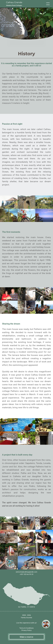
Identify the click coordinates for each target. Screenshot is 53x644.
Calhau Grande (14, 4)
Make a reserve (26, 637)
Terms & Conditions (26, 628)
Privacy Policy (26, 630)
